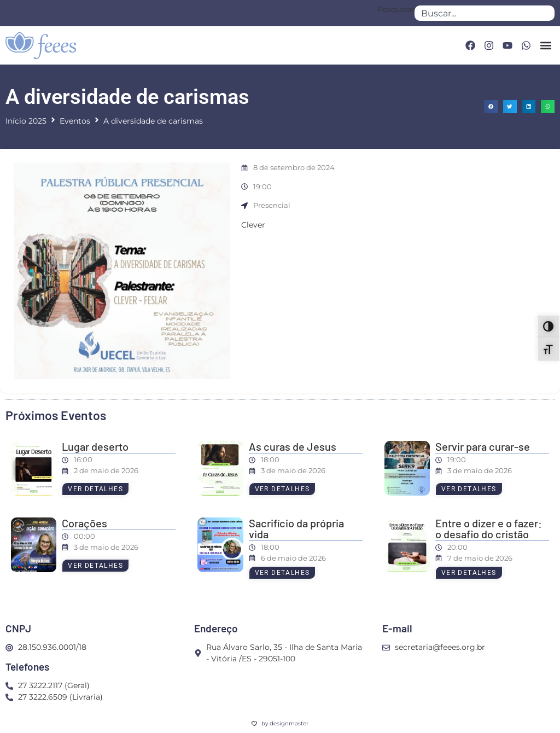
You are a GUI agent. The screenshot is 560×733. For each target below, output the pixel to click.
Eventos (75, 121)
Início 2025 (26, 121)
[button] (546, 46)
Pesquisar (396, 10)
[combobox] (485, 13)
